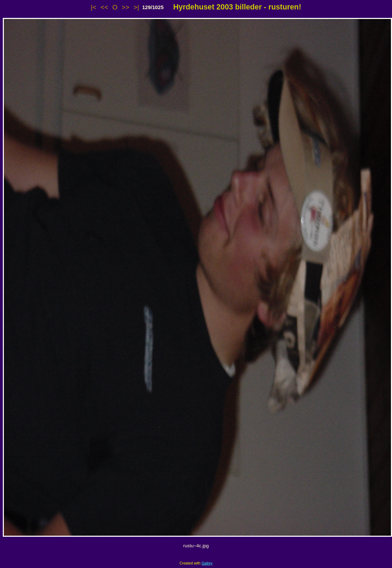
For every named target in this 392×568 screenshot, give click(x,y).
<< (104, 7)
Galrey (207, 563)
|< (94, 7)
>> (126, 7)
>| (136, 7)
